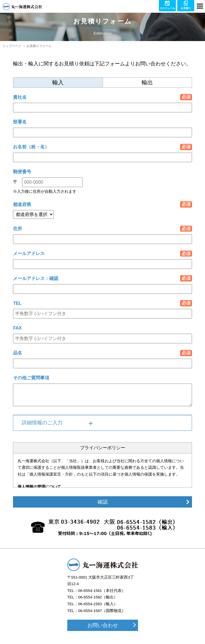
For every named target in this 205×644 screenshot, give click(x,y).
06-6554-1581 (90, 591)
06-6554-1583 (90, 604)
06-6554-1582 (90, 597)
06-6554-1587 (90, 611)
